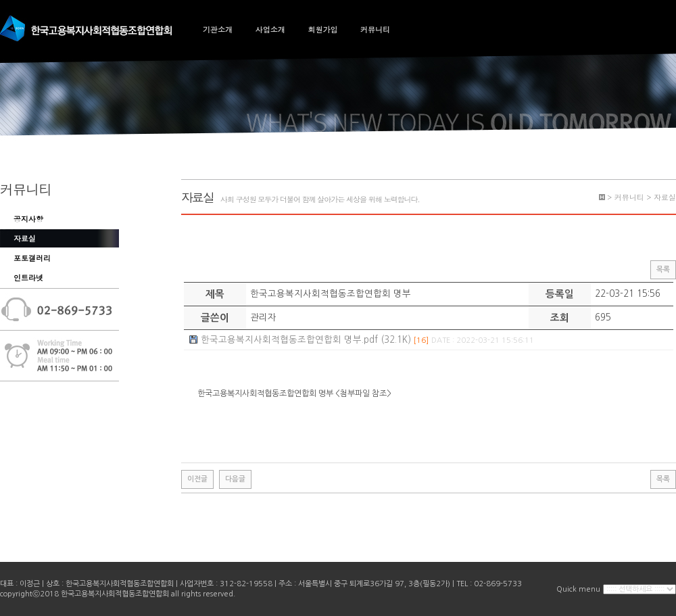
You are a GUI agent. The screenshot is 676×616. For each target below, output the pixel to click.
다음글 (235, 479)
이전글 (197, 479)
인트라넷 (28, 278)
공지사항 (28, 219)
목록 (663, 269)
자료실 (25, 238)
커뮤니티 (375, 29)
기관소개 (218, 29)
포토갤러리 (32, 258)
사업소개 (270, 29)
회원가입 (322, 29)
